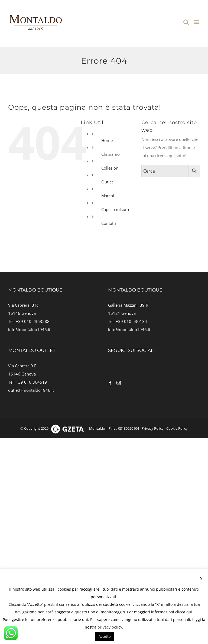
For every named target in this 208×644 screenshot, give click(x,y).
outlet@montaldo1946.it (31, 390)
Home (107, 140)
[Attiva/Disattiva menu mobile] (197, 22)
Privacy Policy (153, 428)
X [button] (201, 579)
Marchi (108, 196)
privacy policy (110, 627)
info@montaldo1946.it (29, 329)
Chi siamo (110, 154)
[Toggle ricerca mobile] (186, 22)
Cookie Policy (177, 428)
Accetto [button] (105, 636)
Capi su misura (115, 209)
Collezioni (110, 168)
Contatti (109, 223)
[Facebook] (110, 383)
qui (189, 612)
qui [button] (85, 619)
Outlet (107, 182)
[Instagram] (119, 383)
